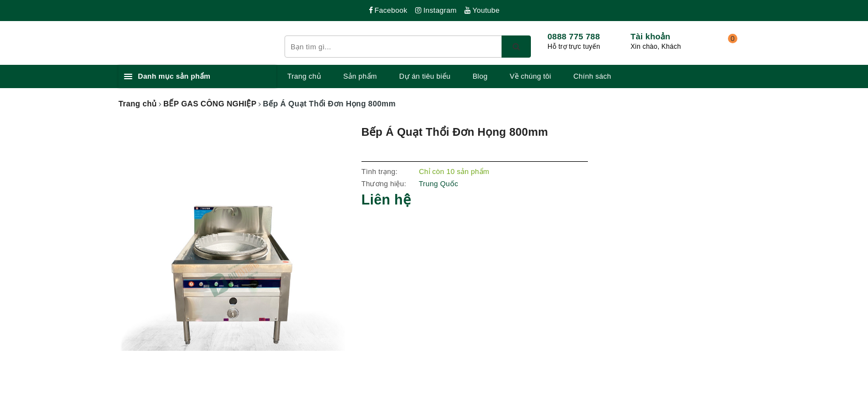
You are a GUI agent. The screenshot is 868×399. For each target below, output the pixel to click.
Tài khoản (650, 36)
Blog (480, 76)
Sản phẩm (360, 76)
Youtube (482, 10)
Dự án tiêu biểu (425, 76)
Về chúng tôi (531, 76)
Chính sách (592, 76)
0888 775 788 (574, 36)
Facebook (388, 10)
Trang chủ (304, 76)
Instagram (436, 10)
